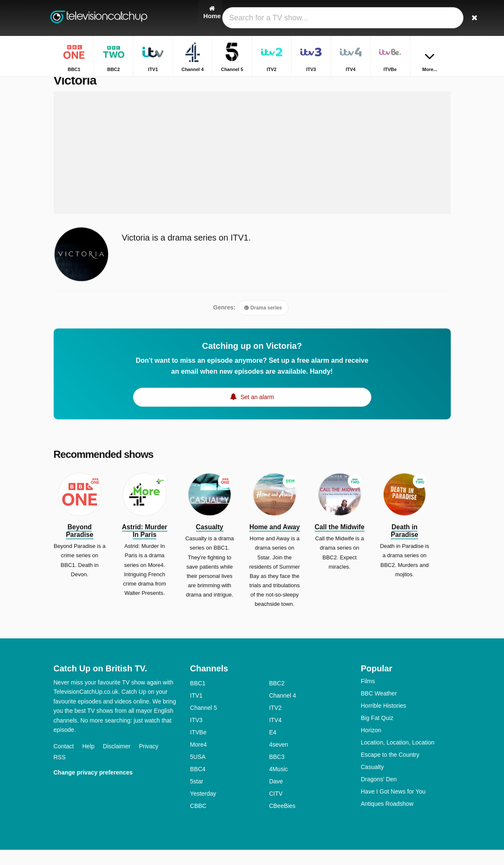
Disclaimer (117, 762)
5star (197, 797)
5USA (198, 772)
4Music (278, 784)
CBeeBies (282, 821)
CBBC (198, 821)
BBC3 (277, 772)
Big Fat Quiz (377, 733)
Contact (64, 762)
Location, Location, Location (398, 758)
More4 (199, 760)
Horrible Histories (383, 721)
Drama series (263, 323)
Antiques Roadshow (387, 819)
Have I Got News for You (393, 807)
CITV (276, 809)
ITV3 (196, 735)
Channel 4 (283, 711)
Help (89, 762)
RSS (60, 773)
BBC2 (277, 698)
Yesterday (203, 809)
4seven (279, 760)
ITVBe (198, 747)
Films (368, 696)
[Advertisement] (252, 168)
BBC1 (198, 698)
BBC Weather (379, 709)
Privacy (149, 762)
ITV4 (275, 735)
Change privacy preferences (93, 788)
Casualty (372, 782)
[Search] (446, 18)
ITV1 (196, 711)
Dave (276, 797)
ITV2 (275, 723)
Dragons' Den (379, 794)
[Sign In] (426, 18)
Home (419, 83)
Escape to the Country (390, 770)
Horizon (371, 745)
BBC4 (198, 784)
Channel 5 (204, 723)
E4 (273, 747)
